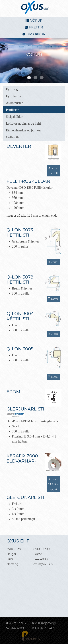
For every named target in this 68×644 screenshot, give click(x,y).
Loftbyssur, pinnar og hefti (23, 124)
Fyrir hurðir (14, 96)
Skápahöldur (14, 117)
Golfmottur (13, 137)
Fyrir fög (12, 89)
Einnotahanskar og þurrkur (23, 130)
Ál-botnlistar (14, 103)
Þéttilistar (12, 110)
